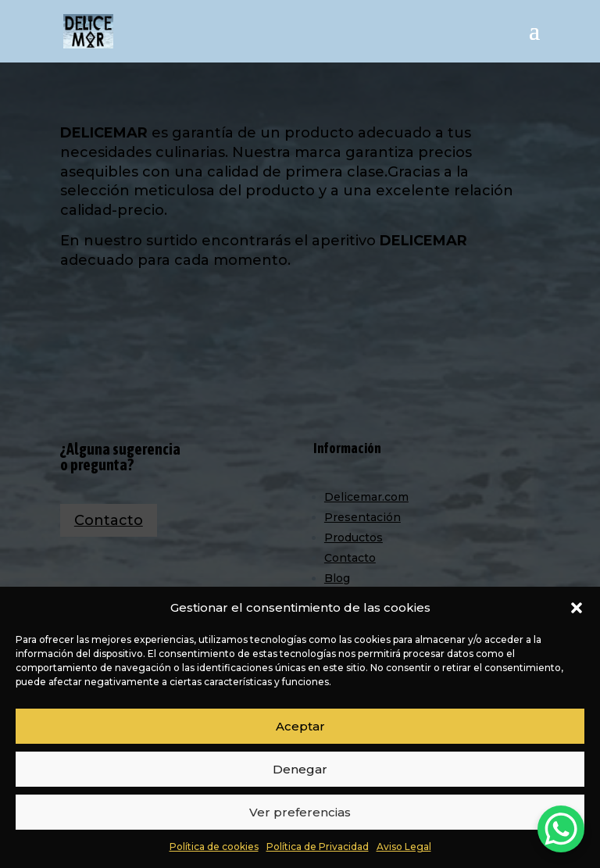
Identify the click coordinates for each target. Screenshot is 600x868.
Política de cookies (214, 847)
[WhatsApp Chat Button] (561, 829)
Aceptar (300, 726)
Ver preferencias (300, 812)
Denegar (300, 769)
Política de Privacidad (318, 847)
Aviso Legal (404, 847)
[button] (577, 608)
